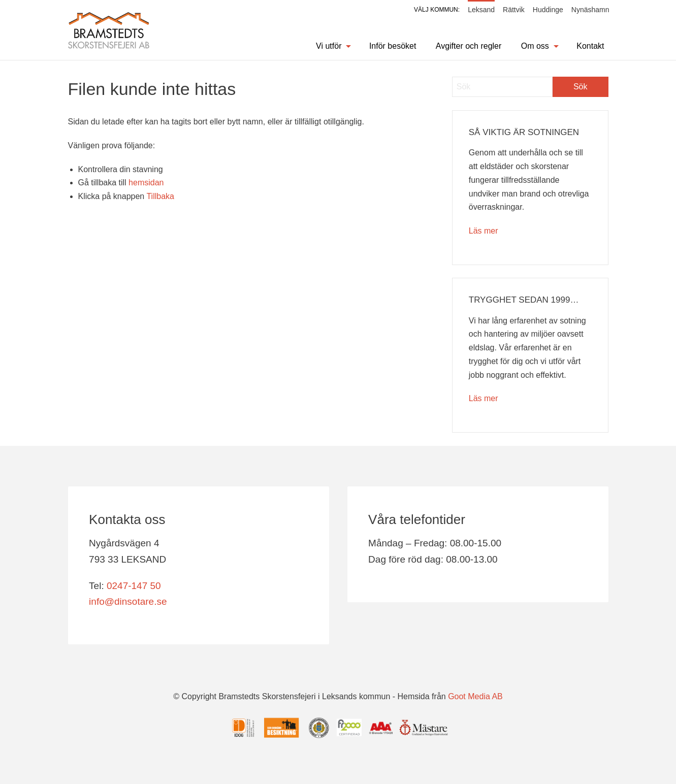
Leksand (481, 10)
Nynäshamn (590, 10)
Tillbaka (160, 196)
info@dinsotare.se (128, 601)
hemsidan (146, 183)
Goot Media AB (475, 697)
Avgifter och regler (469, 46)
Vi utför (329, 46)
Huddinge (548, 10)
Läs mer (484, 231)
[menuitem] (327, 46)
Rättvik (514, 10)
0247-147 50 (134, 586)
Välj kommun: (437, 10)
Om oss (535, 46)
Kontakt (590, 46)
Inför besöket (393, 46)
